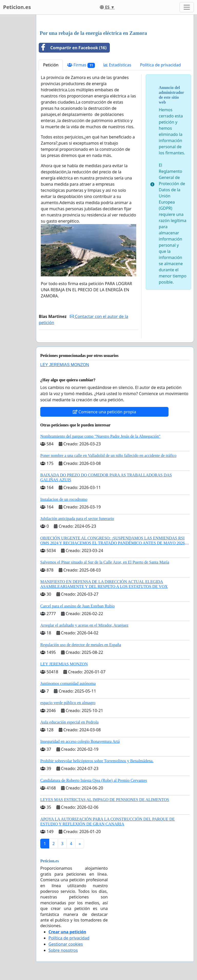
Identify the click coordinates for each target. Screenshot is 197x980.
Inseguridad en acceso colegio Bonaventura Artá (80, 741)
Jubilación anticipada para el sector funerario (77, 519)
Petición (51, 65)
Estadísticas (117, 65)
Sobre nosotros (63, 950)
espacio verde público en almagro (68, 703)
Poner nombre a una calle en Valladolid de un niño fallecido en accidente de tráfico (108, 456)
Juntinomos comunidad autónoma (68, 683)
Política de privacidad (161, 65)
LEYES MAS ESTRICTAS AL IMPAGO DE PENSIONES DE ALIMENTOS (105, 800)
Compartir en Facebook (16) (73, 48)
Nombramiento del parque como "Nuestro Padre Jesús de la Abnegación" (100, 436)
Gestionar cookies (66, 944)
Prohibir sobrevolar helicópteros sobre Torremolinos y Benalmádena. (97, 761)
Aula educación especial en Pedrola (69, 722)
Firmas (81, 65)
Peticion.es (17, 7)
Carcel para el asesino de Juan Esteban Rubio (77, 606)
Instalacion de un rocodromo (64, 499)
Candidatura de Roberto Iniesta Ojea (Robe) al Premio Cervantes (94, 780)
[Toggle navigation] (187, 7)
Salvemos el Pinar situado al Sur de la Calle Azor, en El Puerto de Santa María (105, 562)
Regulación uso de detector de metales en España (81, 645)
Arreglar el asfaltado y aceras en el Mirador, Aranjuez (84, 625)
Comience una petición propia (105, 412)
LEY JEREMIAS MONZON (65, 365)
